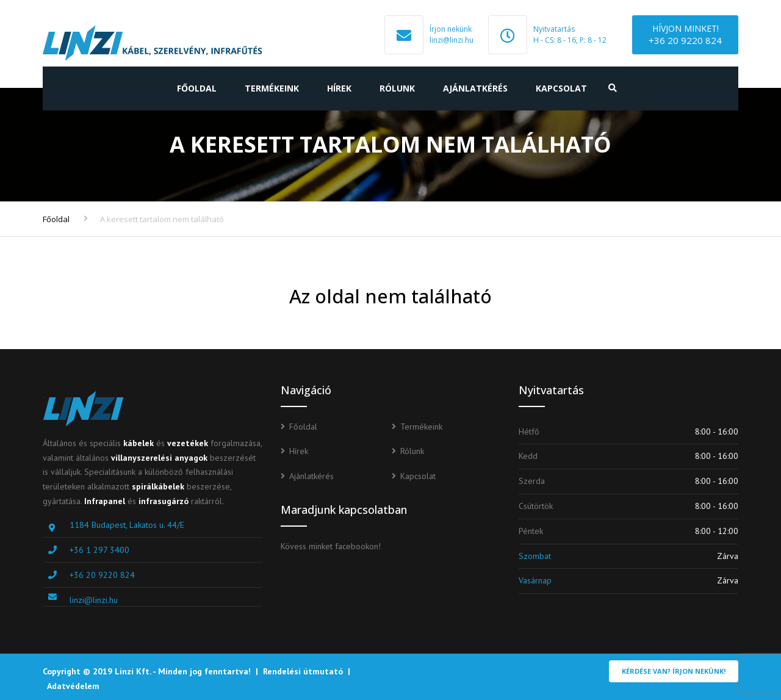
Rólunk (397, 88)
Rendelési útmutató (303, 671)
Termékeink (272, 88)
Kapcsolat (561, 88)
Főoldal (197, 88)
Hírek (339, 88)
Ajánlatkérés (475, 88)
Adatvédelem (73, 686)
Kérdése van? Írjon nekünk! (674, 671)
